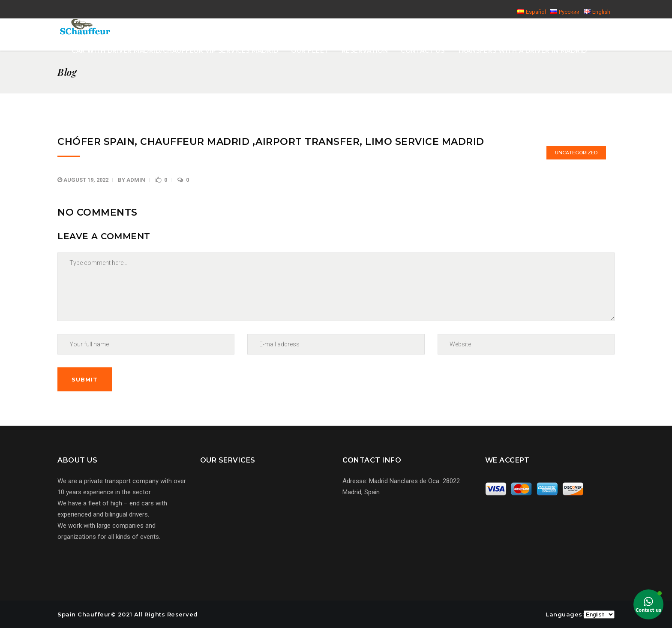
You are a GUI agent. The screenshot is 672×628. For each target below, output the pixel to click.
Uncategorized (576, 153)
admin (136, 180)
